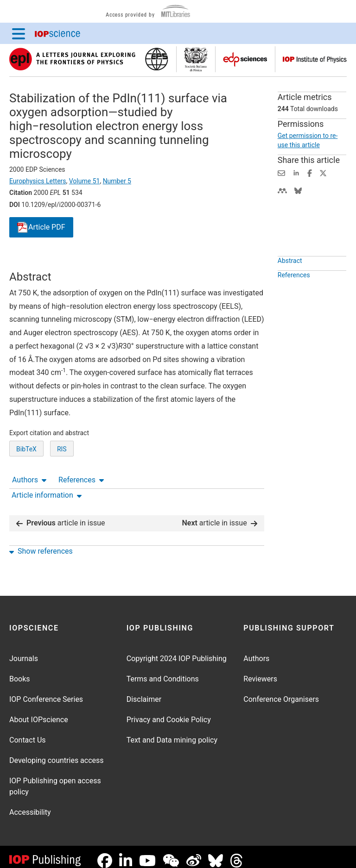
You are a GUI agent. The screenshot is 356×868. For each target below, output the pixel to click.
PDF (41, 228)
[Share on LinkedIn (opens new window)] (296, 172)
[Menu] (19, 33)
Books (20, 671)
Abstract (290, 282)
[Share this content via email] (281, 172)
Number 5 (117, 181)
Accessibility (30, 805)
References (81, 261)
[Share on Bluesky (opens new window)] (298, 190)
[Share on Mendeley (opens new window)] (282, 190)
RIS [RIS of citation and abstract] (62, 483)
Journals (24, 651)
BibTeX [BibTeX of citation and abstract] (26, 483)
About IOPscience (39, 712)
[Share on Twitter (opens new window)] (323, 172)
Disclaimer (144, 692)
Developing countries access (57, 753)
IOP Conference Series (46, 692)
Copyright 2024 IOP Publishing (177, 651)
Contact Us (28, 733)
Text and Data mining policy (172, 733)
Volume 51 (85, 181)
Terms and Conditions (163, 671)
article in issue (61, 515)
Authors (29, 261)
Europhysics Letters (38, 181)
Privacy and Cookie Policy (169, 712)
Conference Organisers (281, 692)
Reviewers (260, 671)
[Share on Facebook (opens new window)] (310, 172)
